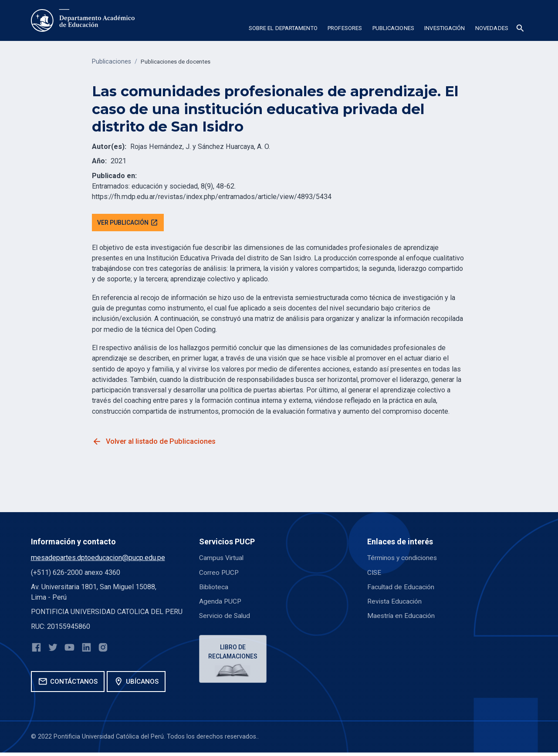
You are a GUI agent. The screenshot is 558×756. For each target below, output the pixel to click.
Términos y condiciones (404, 559)
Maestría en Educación (402, 617)
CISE (375, 573)
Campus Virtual (222, 559)
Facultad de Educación (401, 588)
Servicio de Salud (226, 617)
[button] (283, 30)
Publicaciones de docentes (179, 62)
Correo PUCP (219, 573)
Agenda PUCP (221, 602)
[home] (83, 20)
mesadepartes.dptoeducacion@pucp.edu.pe (98, 559)
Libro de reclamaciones (234, 653)
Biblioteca (214, 588)
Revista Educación (395, 602)
